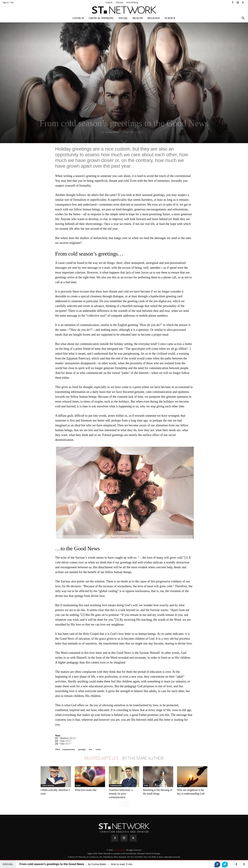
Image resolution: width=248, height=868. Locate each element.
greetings (82, 749)
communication (68, 749)
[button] (243, 19)
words (98, 749)
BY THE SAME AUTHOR (143, 758)
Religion (154, 18)
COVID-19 (78, 18)
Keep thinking (132, 2)
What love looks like (86, 790)
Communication (116, 785)
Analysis (109, 2)
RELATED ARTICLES (101, 758)
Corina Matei (112, 132)
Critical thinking (101, 18)
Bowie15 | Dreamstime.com (124, 537)
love (91, 749)
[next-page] (126, 804)
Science (170, 18)
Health (138, 18)
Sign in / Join (8, 2)
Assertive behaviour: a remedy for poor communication (121, 794)
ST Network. (120, 850)
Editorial (120, 2)
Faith (146, 785)
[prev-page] (121, 804)
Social (123, 18)
